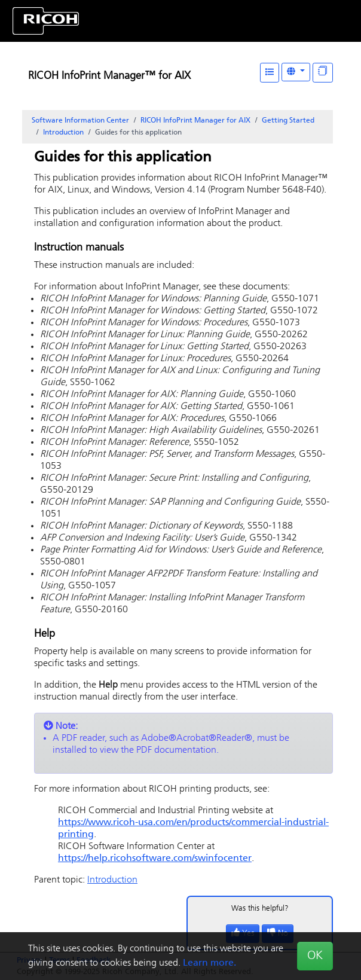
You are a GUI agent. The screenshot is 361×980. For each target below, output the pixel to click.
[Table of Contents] (270, 73)
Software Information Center (80, 121)
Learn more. (209, 963)
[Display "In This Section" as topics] (323, 73)
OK (315, 956)
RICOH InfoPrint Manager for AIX (195, 121)
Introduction (63, 133)
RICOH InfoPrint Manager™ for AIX (109, 76)
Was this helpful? (260, 909)
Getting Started (288, 121)
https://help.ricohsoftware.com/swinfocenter (155, 859)
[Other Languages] (296, 72)
